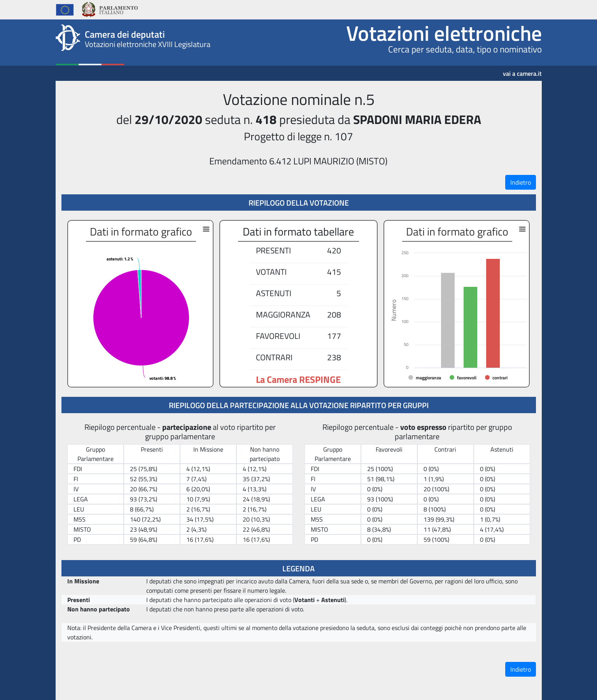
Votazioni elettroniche (444, 33)
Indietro (521, 182)
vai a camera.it (522, 71)
